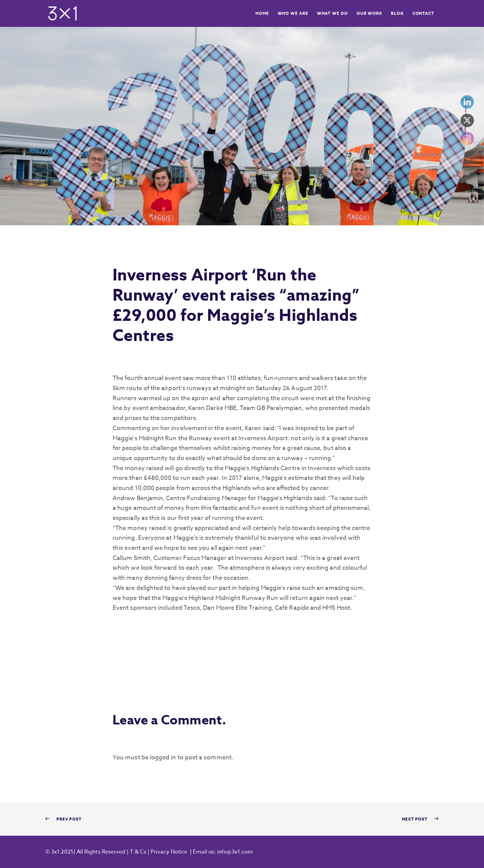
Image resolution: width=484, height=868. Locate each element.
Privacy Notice (169, 852)
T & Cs (137, 852)
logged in (163, 758)
